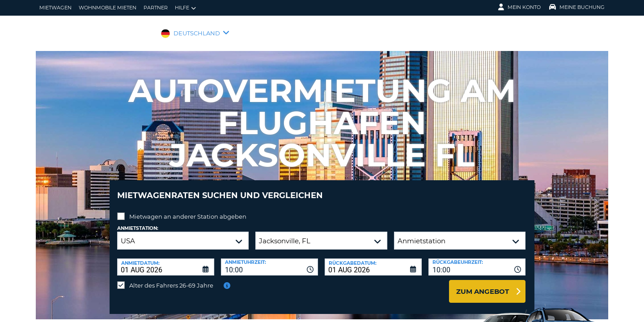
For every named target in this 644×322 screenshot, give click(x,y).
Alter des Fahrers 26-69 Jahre (171, 279)
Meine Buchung (577, 7)
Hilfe (185, 8)
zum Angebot (483, 285)
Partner (156, 8)
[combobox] (269, 260)
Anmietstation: (138, 222)
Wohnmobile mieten (108, 8)
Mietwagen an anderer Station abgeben (188, 210)
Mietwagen (55, 8)
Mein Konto (519, 7)
